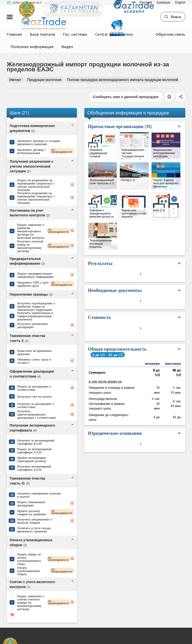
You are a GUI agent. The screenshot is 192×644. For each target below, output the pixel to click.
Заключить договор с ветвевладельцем (32, 151)
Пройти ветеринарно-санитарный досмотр (32, 459)
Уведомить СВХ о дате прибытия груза (33, 284)
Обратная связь (171, 34)
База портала (43, 34)
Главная (14, 34)
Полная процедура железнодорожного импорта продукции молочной (123, 80)
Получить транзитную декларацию (32, 325)
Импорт (15, 80)
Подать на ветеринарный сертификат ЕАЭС (34, 450)
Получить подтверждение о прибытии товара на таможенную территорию (36, 306)
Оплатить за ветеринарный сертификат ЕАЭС (36, 442)
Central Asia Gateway (114, 34)
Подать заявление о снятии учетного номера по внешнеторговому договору (31, 602)
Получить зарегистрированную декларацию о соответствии (36, 414)
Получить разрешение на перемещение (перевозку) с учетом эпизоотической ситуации (36, 198)
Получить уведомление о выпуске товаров (34, 521)
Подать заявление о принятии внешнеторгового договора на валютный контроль (31, 231)
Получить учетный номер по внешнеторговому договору (30, 246)
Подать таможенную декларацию (31, 503)
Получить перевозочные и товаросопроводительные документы (35, 316)
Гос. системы (75, 34)
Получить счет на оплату (34, 396)
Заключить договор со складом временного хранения (39, 142)
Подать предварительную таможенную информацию (35, 275)
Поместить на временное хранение (34, 352)
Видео (67, 47)
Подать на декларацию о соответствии (34, 388)
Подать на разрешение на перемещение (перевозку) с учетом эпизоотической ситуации (36, 185)
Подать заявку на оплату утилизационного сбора (29, 559)
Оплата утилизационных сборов (29, 571)
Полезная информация (32, 47)
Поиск (173, 17)
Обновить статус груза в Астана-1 (34, 361)
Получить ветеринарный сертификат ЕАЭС (34, 468)
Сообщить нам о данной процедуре (126, 97)
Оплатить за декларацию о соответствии (36, 405)
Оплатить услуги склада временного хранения (34, 529)
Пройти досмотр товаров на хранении (32, 512)
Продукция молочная (44, 80)
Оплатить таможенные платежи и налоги (39, 495)
